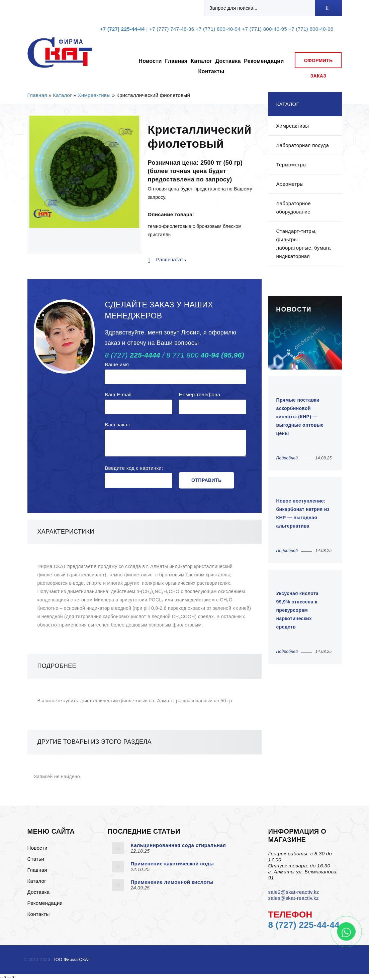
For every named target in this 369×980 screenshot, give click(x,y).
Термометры (292, 165)
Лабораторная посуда (303, 145)
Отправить (207, 480)
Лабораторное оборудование (294, 207)
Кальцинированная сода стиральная (178, 845)
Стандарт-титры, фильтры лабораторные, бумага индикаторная (304, 244)
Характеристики (66, 532)
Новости (150, 61)
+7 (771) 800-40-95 (265, 29)
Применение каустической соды (172, 864)
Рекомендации (264, 61)
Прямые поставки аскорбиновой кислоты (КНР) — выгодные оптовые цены (300, 417)
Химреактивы (94, 95)
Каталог (201, 61)
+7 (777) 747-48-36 (172, 29)
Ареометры (290, 184)
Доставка (228, 61)
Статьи (36, 859)
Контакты (211, 71)
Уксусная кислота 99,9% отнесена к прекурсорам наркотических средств (298, 610)
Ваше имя (117, 364)
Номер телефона (200, 394)
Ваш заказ (117, 425)
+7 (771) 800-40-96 (311, 29)
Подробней (287, 458)
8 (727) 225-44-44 (304, 925)
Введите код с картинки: (134, 468)
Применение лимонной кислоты (172, 882)
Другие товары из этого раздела (95, 742)
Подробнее (57, 666)
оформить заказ (318, 63)
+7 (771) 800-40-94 (218, 29)
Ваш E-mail (118, 394)
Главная (176, 61)
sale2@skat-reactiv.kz (294, 892)
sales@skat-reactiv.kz (294, 898)
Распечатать (171, 259)
